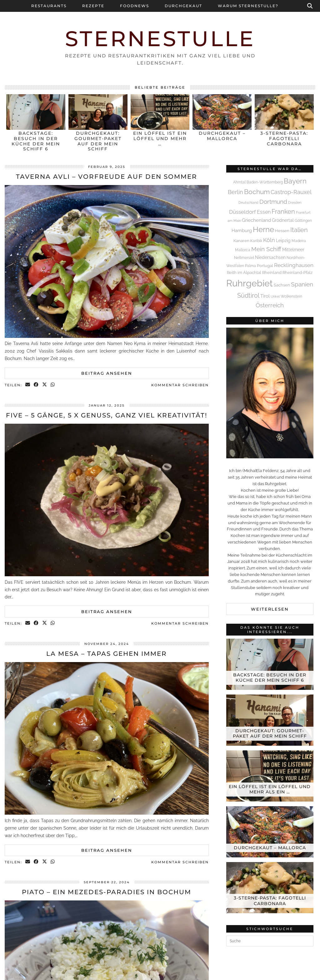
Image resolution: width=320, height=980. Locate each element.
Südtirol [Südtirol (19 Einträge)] (248, 296)
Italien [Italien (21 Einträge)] (299, 230)
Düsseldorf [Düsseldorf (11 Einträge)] (242, 212)
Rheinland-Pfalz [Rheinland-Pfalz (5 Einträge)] (297, 273)
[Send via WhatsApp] (53, 385)
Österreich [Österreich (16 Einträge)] (270, 305)
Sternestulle (160, 39)
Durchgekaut (183, 6)
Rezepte (93, 6)
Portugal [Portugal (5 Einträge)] (265, 266)
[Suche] (310, 6)
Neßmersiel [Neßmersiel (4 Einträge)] (244, 258)
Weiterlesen (270, 609)
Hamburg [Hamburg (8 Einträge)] (242, 231)
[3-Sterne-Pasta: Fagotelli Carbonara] (270, 888)
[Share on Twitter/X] (45, 385)
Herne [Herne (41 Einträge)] (263, 230)
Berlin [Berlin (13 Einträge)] (235, 192)
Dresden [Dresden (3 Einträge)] (295, 202)
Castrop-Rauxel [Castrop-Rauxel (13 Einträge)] (291, 192)
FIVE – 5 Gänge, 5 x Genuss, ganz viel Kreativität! (107, 415)
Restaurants (49, 6)
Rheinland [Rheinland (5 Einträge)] (272, 273)
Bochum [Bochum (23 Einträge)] (257, 192)
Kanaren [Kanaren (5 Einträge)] (241, 241)
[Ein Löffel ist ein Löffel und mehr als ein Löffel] (270, 776)
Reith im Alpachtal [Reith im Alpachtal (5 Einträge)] (244, 273)
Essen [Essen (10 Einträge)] (264, 212)
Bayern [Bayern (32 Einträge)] (295, 181)
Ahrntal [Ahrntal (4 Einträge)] (239, 182)
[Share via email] (28, 385)
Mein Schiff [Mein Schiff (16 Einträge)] (266, 249)
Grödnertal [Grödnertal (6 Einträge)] (283, 220)
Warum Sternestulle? (248, 6)
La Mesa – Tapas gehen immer (107, 654)
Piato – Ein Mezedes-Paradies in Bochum (107, 892)
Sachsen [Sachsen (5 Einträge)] (282, 285)
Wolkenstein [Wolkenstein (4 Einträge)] (291, 296)
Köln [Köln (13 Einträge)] (269, 240)
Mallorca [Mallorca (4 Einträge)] (243, 250)
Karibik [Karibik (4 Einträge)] (256, 241)
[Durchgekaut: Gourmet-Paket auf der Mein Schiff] (270, 720)
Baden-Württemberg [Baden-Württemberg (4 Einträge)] (265, 182)
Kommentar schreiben (180, 385)
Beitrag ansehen (107, 373)
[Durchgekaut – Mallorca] (270, 832)
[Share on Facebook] (36, 385)
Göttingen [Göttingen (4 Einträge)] (303, 221)
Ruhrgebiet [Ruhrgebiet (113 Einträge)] (250, 283)
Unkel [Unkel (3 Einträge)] (275, 296)
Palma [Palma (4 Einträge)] (250, 266)
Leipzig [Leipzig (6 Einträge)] (283, 241)
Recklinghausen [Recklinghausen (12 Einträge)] (294, 265)
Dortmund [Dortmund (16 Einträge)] (273, 202)
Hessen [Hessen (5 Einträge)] (282, 231)
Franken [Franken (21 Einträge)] (283, 212)
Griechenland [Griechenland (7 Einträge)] (256, 220)
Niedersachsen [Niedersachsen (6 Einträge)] (270, 257)
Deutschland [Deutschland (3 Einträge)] (248, 202)
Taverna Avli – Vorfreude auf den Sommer (107, 177)
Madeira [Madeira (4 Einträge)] (299, 241)
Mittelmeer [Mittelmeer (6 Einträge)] (293, 250)
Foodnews (135, 6)
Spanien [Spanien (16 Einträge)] (302, 284)
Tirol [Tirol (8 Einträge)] (265, 296)
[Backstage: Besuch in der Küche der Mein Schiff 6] (270, 664)
